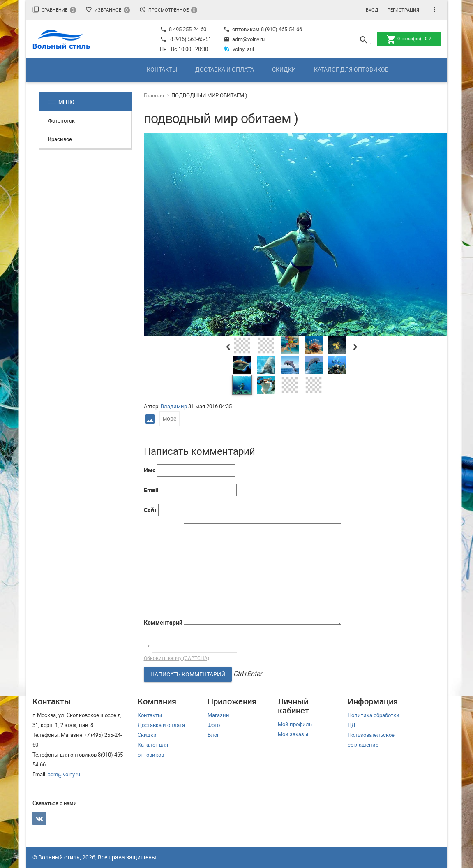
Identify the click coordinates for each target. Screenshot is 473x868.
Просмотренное (168, 10)
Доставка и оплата (225, 69)
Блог (213, 735)
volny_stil (239, 49)
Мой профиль (295, 724)
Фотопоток (61, 120)
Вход (372, 10)
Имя (150, 470)
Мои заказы (293, 734)
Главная (154, 95)
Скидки (284, 69)
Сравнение (54, 10)
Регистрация (403, 10)
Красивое (60, 139)
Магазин (218, 715)
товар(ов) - (409, 39)
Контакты (162, 69)
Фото (214, 725)
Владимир (174, 406)
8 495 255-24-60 (183, 29)
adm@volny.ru (244, 39)
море (170, 418)
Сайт (150, 510)
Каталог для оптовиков (351, 69)
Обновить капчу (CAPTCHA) (177, 658)
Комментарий (163, 622)
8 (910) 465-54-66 (281, 29)
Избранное (108, 10)
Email (151, 490)
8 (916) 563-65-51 (191, 39)
